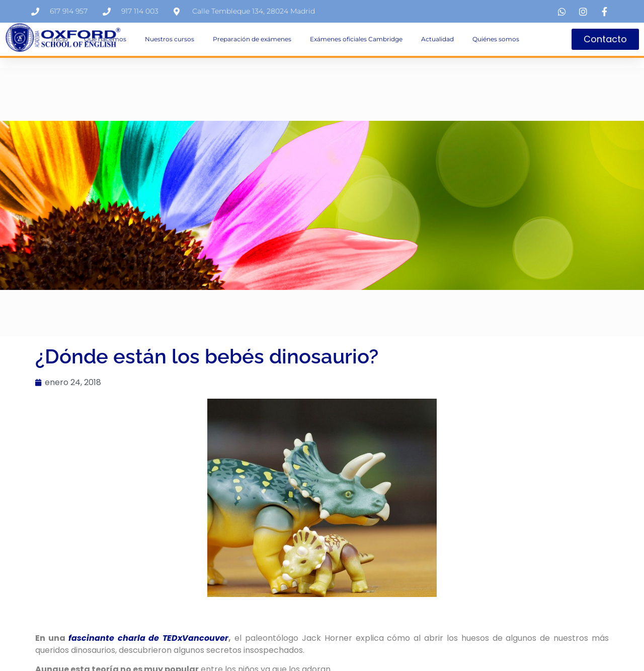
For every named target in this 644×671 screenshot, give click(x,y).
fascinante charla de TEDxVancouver (149, 638)
